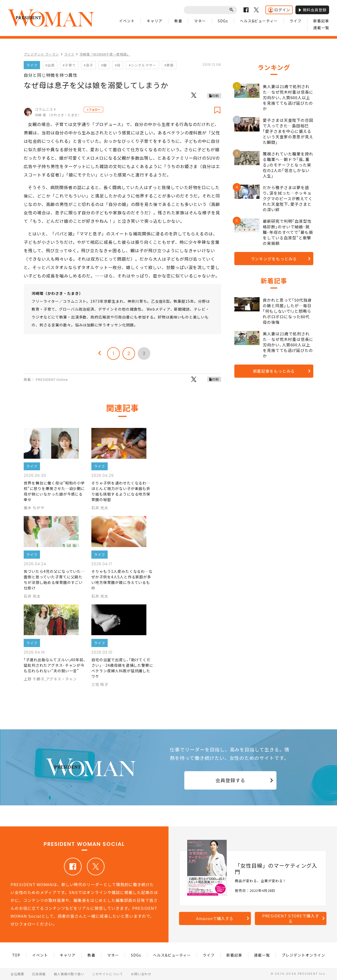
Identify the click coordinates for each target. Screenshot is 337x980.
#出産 (50, 65)
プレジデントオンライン (303, 955)
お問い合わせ (141, 974)
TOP (16, 955)
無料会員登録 (312, 10)
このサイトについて (108, 974)
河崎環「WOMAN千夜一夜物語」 (105, 54)
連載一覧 (321, 28)
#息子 (88, 65)
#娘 (104, 65)
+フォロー (93, 109)
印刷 (216, 96)
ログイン (279, 10)
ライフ (296, 21)
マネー (200, 21)
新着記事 (321, 21)
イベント (127, 21)
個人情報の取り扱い (69, 974)
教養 (178, 21)
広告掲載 (39, 974)
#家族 (169, 65)
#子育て (69, 65)
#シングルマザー (143, 65)
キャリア (155, 21)
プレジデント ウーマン (41, 54)
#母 (118, 65)
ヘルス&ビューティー (259, 21)
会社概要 (17, 974)
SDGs (223, 21)
